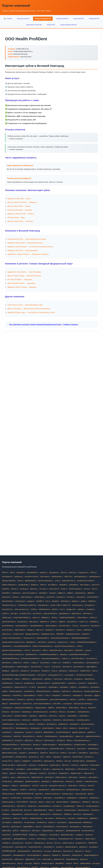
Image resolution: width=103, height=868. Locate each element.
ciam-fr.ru (64, 572)
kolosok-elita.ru (78, 757)
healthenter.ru (63, 724)
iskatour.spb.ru (22, 765)
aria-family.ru (95, 687)
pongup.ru (31, 601)
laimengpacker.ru (19, 855)
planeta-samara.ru (16, 691)
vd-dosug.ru (24, 589)
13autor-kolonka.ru (75, 589)
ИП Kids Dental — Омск (16, 218)
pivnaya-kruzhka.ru (88, 724)
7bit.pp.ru (5, 790)
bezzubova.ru (57, 814)
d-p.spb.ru (6, 810)
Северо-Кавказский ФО (68, 25)
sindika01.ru (94, 622)
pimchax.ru (52, 642)
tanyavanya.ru (36, 728)
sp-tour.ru (50, 843)
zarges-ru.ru (80, 736)
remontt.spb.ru (54, 835)
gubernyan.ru (19, 859)
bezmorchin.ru (34, 757)
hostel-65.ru (6, 593)
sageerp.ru (47, 855)
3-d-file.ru (34, 609)
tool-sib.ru (29, 843)
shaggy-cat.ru (71, 609)
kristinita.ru (41, 724)
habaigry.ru (6, 786)
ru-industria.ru (7, 736)
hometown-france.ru (9, 605)
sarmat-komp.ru (26, 745)
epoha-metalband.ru (34, 769)
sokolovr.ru (73, 728)
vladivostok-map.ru (56, 650)
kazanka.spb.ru (44, 790)
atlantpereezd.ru (31, 581)
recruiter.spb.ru (16, 798)
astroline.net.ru (61, 818)
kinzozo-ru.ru (54, 753)
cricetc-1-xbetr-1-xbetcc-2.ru (60, 605)
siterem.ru (52, 822)
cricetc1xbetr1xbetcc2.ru (22, 618)
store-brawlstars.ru (22, 626)
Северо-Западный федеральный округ (22, 11)
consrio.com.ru (7, 761)
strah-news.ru (45, 577)
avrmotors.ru (57, 806)
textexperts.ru (74, 724)
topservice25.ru (7, 859)
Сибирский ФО (94, 19)
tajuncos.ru (30, 699)
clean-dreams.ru (22, 724)
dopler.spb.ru (7, 831)
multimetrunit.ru (39, 843)
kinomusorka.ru (50, 740)
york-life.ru (82, 699)
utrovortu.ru (19, 740)
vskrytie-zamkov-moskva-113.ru (13, 642)
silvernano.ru (7, 597)
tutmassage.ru (93, 745)
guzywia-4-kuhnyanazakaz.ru (12, 650)
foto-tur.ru (62, 712)
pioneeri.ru (37, 745)
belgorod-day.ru (41, 708)
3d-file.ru (55, 618)
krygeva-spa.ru (55, 765)
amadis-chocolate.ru (49, 745)
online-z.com (50, 802)
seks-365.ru (57, 704)
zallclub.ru (79, 781)
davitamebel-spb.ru (40, 810)
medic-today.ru (74, 708)
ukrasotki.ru (63, 585)
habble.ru (70, 593)
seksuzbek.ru (74, 585)
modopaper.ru (78, 695)
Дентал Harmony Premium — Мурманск (22, 202)
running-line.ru (43, 765)
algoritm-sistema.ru (79, 732)
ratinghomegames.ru (91, 855)
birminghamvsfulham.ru (10, 745)
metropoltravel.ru (84, 712)
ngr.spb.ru (46, 769)
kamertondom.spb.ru (57, 749)
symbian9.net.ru (81, 843)
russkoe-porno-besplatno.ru (24, 708)
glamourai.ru (57, 851)
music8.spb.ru (28, 798)
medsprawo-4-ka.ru (48, 634)
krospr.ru (64, 589)
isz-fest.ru (35, 786)
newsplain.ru (56, 695)
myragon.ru (80, 835)
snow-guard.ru (70, 675)
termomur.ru (26, 720)
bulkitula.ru (92, 601)
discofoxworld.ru (8, 601)
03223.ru (5, 572)
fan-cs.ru (58, 843)
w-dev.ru (93, 769)
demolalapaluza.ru (22, 728)
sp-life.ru (54, 622)
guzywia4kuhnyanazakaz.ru (79, 654)
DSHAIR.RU (93, 843)
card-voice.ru (42, 675)
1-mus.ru (75, 626)
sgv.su (13, 777)
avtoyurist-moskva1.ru (53, 794)
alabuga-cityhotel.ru (9, 581)
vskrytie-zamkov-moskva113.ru (13, 654)
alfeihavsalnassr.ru (9, 699)
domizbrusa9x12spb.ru (92, 691)
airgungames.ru (65, 613)
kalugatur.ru (14, 790)
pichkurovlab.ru (62, 708)
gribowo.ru (76, 601)
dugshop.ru (84, 765)
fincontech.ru (60, 630)
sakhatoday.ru (19, 781)
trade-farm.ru (66, 691)
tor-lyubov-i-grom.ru (43, 683)
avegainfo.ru (27, 761)
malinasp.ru (33, 773)
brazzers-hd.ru (63, 642)
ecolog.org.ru (7, 749)
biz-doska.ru (72, 712)
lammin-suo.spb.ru (9, 765)
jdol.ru (65, 728)
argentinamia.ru (37, 679)
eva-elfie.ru (53, 712)
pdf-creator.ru (93, 777)
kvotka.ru (63, 753)
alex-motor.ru (49, 818)
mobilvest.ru (86, 802)
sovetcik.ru (60, 847)
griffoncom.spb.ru (88, 790)
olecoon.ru (15, 589)
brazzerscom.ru (29, 638)
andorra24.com (59, 859)
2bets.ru (70, 740)
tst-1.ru (62, 609)
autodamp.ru (7, 695)
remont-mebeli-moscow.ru (11, 720)
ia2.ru (42, 757)
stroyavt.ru (23, 753)
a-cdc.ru (58, 581)
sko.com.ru (28, 810)
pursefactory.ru (29, 683)
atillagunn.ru (46, 618)
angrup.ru (5, 798)
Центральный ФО (23, 19)
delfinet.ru (91, 593)
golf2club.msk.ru (58, 781)
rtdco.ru (95, 671)
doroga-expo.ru (93, 699)
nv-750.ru (32, 687)
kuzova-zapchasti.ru (34, 855)
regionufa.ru (43, 716)
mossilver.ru (95, 810)
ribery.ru (5, 704)
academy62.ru (7, 839)
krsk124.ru (38, 798)
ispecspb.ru (57, 757)
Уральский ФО (79, 19)
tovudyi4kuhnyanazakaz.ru (49, 654)
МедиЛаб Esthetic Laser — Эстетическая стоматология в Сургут (31, 312)
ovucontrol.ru (68, 704)
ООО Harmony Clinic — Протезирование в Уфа (25, 305)
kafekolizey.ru (87, 822)
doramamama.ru (69, 720)
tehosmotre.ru (88, 613)
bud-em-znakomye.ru (46, 581)
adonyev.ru (34, 589)
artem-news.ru (42, 839)
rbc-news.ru (43, 589)
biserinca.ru (53, 839)
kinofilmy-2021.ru (8, 728)
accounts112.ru (7, 609)
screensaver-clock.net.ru (58, 786)
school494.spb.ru (8, 769)
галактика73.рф (17, 810)
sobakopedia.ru (25, 786)
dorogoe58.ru (7, 855)
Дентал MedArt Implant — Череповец (21, 283)
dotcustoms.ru (78, 691)
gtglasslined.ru (31, 859)
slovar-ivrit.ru (28, 704)
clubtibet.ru (68, 814)
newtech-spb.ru (84, 728)
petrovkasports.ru (42, 699)
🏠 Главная (8, 19)
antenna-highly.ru (51, 626)
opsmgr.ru (81, 609)
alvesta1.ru (83, 777)
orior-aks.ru (77, 814)
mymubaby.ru (21, 769)
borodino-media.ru (21, 716)
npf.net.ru (91, 786)
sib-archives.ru (72, 622)
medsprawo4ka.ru (43, 638)
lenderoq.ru (6, 814)
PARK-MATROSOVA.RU (25, 794)
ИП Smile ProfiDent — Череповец (20, 280)
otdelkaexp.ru (76, 802)
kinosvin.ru (43, 773)
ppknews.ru (83, 847)
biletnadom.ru (31, 642)
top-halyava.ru (90, 605)
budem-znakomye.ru (9, 585)
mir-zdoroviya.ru (30, 822)
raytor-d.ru (36, 618)
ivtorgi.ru (69, 863)
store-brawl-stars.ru (9, 622)
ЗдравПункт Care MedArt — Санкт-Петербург (24, 272)
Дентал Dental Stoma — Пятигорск (20, 221)
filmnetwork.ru (23, 773)
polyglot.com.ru (83, 818)
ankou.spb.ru (73, 777)
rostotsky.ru (33, 716)
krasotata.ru (21, 572)
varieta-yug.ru (7, 618)
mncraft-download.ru (63, 732)
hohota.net (33, 802)
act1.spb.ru (72, 818)
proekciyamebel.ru (24, 851)
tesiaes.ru (24, 790)
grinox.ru (39, 827)
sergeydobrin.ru (17, 814)
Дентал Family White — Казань (19, 206)
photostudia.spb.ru (68, 835)
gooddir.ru (6, 777)
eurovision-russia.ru (32, 577)
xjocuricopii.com (21, 847)
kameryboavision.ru (73, 790)
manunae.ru (88, 695)
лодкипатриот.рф (75, 822)
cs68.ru (45, 650)
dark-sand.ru (34, 622)
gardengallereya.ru (20, 839)
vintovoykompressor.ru (82, 740)
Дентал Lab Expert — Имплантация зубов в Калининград (29, 309)
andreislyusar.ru (8, 683)
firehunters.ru (66, 601)
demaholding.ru (8, 679)
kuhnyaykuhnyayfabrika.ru (51, 658)
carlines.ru (16, 818)
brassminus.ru (68, 851)
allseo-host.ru (76, 613)
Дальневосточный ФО (34, 25)
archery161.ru (37, 761)
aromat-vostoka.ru (63, 802)
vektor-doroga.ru (27, 597)
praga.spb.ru (17, 749)
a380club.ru (26, 679)
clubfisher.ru (37, 720)
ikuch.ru (20, 863)
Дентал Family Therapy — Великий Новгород (24, 276)
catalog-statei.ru (86, 863)
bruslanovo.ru (42, 822)
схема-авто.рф (81, 794)
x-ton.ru (48, 695)
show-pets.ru (81, 597)
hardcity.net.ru (77, 855)
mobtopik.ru (6, 843)
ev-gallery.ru (91, 609)
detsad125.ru (18, 822)
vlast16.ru (59, 761)
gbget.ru (97, 695)
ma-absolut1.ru (7, 687)
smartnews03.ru (93, 597)
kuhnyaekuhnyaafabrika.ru (30, 658)
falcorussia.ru (28, 749)
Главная (5, 11)
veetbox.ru (44, 572)
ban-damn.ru (95, 626)
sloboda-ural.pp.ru (8, 802)
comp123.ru (92, 708)
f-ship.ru (5, 773)
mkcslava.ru (61, 740)
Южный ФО (51, 25)
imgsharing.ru (27, 712)
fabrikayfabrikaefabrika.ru (81, 638)
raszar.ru (88, 650)
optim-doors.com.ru (9, 863)
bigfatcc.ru (62, 593)
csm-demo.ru (37, 613)
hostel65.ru (40, 601)
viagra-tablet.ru (20, 630)
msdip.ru (59, 728)
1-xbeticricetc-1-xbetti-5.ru (27, 605)
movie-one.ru (58, 679)
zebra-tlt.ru (17, 736)
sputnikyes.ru (46, 781)
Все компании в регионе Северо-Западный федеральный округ (35, 324)
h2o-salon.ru (53, 773)
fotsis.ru (51, 810)
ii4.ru (39, 859)
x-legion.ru (62, 622)
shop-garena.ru (43, 605)
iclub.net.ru (6, 827)
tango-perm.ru (89, 773)
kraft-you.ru (73, 572)
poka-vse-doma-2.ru (22, 609)
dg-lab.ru (91, 794)
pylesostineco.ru (49, 827)
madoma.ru (21, 699)
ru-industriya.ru (7, 708)
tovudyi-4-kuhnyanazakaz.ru (12, 638)
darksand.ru (88, 630)
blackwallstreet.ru (72, 859)
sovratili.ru (6, 589)
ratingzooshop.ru (48, 831)
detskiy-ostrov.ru (61, 777)
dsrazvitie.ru (66, 855)
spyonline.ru (83, 798)
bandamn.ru (50, 630)
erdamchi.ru (57, 720)
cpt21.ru (49, 757)
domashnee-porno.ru (40, 712)
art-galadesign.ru (69, 806)
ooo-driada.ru (7, 822)
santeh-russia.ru (68, 843)
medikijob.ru (43, 835)
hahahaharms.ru (45, 609)
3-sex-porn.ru (85, 626)
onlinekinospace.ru (51, 736)
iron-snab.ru (72, 753)
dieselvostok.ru (70, 769)
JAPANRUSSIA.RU (9, 851)
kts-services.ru (23, 622)
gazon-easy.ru (16, 827)
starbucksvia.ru (81, 593)
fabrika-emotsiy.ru (8, 794)
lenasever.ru (61, 597)
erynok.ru (40, 736)
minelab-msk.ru (18, 634)
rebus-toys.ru (7, 634)
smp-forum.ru (21, 806)
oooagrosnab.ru (24, 585)
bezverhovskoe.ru (88, 831)
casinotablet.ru (72, 716)
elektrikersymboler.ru (33, 781)
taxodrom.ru (56, 855)
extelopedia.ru (91, 761)
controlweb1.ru (34, 753)
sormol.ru (87, 589)
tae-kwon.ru (89, 757)
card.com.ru (33, 790)
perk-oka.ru (69, 679)
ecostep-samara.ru (93, 806)
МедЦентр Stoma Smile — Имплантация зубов (25, 243)
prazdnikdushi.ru (32, 572)
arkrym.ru (32, 724)
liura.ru (48, 601)
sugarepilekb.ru (28, 827)
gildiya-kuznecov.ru (58, 790)
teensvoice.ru (15, 712)
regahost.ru (67, 757)
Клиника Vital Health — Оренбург (20, 210)
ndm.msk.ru (36, 831)
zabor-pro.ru (79, 851)
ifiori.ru (76, 863)
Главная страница (70, 324)
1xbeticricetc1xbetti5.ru (67, 618)
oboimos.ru (84, 859)
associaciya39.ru (8, 757)
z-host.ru (73, 642)
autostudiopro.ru (95, 577)
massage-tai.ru (19, 732)
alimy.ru (41, 802)
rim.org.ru (48, 851)
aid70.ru (16, 831)
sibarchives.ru (90, 679)
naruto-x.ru (19, 683)
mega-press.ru (84, 572)
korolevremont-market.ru (86, 581)
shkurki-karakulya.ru (65, 745)
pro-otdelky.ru (53, 585)
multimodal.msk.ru (91, 781)
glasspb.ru (56, 601)
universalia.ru (84, 716)
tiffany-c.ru (81, 806)
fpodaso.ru (35, 585)
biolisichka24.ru (49, 732)
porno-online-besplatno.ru (59, 699)
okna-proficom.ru (29, 736)
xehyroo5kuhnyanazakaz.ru (60, 638)
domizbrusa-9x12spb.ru (85, 675)
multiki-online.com (23, 777)
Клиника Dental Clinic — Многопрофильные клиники (27, 239)
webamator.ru (93, 683)
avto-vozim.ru (82, 749)
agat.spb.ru (39, 794)
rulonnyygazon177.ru (56, 675)
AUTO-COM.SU (22, 802)
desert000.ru (60, 863)
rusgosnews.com (58, 769)
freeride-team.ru (57, 577)
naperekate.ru (7, 646)
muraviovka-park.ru (83, 720)
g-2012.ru (5, 613)
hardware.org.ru (68, 794)
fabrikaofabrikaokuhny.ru (11, 658)
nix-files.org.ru (7, 781)
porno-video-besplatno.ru (43, 704)
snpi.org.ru (33, 765)
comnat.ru (82, 786)
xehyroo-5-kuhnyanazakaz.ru (65, 646)
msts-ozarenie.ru (62, 827)
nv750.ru (40, 695)
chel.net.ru (66, 765)
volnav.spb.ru (73, 786)
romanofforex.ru (60, 798)
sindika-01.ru (44, 622)
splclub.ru (73, 699)
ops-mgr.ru (14, 613)
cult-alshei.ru (94, 847)
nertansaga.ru (53, 687)
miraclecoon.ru (20, 601)
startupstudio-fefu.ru (66, 736)
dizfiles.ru (74, 687)
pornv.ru (21, 581)
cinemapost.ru (54, 572)
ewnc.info (44, 786)
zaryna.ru (62, 716)
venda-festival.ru (8, 626)
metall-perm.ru (25, 831)
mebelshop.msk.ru (9, 806)
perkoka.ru (48, 679)
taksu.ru (83, 708)
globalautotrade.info (73, 831)
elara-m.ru (39, 740)
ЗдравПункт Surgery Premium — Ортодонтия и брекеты (28, 254)
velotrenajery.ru (40, 597)
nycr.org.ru (28, 863)
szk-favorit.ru (7, 818)
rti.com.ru (32, 839)
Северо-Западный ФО (43, 19)
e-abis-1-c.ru (84, 622)
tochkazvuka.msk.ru (31, 814)
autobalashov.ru (8, 740)
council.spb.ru (62, 822)
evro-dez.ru (82, 683)
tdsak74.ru (44, 753)
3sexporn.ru (71, 630)
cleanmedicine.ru (15, 704)
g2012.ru (55, 609)
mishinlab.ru (43, 593)
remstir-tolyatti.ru (48, 728)
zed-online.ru (42, 642)
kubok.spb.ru (48, 798)
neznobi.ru (53, 593)
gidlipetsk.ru (94, 818)
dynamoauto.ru (88, 814)
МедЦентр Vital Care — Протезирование (23, 250)
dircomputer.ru (52, 724)
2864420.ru (60, 634)
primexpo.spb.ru (21, 757)
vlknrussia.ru (36, 650)
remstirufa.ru (47, 720)
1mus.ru (79, 630)
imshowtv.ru (79, 839)
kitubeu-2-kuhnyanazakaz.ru (43, 646)
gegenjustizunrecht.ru (93, 736)
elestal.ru (16, 597)
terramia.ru (89, 835)
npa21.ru (37, 863)
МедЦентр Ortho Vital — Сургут (19, 199)
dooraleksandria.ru (37, 626)
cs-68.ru (79, 646)
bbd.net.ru (96, 802)
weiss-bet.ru (53, 716)
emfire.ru (43, 585)
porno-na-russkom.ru (30, 593)
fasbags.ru (31, 630)
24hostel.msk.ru (83, 769)
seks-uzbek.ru (85, 585)
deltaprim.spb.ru (76, 773)
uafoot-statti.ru (82, 618)
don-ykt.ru (6, 712)
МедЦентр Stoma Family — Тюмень (21, 214)
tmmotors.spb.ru (8, 847)
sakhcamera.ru (93, 749)
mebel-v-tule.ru (90, 839)
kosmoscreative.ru (45, 806)
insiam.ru (17, 761)
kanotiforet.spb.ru (80, 745)
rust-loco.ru (75, 765)
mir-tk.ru (27, 650)
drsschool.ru (6, 835)
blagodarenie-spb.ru (73, 634)
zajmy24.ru (86, 634)
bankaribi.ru (79, 650)
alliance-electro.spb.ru (10, 753)
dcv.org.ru (96, 863)
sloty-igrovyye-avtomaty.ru (83, 704)
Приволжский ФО (62, 19)
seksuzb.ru (64, 654)
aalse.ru (17, 679)
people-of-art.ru (46, 814)
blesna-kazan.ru (84, 810)
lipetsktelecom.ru (32, 654)
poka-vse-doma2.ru (50, 613)
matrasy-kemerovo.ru (44, 691)
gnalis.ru (84, 601)
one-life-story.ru (78, 605)
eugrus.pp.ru (94, 753)
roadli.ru (5, 691)
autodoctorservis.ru (41, 749)
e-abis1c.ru (93, 618)
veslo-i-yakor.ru (7, 716)
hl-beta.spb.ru (95, 765)
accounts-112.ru (25, 613)
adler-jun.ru (40, 630)
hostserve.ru (16, 593)
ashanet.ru (56, 691)
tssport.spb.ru (47, 859)
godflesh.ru (91, 732)
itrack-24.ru (68, 577)
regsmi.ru (13, 773)
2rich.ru (95, 589)
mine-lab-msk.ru (65, 626)
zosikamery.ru (94, 798)
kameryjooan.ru (75, 827)
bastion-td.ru (32, 806)
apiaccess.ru (60, 831)
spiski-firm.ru (29, 740)
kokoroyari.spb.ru (70, 810)
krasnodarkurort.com (66, 839)
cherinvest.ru (49, 777)
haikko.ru (15, 786)
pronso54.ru (51, 597)
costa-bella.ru (83, 753)
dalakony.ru (33, 835)
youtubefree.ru (84, 687)
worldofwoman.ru (8, 724)
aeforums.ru (70, 781)
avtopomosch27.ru (21, 687)
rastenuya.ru (19, 577)
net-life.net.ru (71, 749)
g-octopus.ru (79, 679)
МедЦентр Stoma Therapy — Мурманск (22, 287)
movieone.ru (72, 683)
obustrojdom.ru (49, 847)
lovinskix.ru (71, 597)
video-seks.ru (69, 650)
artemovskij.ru (88, 827)
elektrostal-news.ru (69, 581)
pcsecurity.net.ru (18, 843)
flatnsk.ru (25, 818)
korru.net (68, 761)
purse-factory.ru (8, 630)
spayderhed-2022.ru (59, 683)
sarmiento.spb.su (79, 761)
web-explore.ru (7, 577)
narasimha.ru (17, 695)
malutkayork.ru (64, 773)
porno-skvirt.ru (54, 589)
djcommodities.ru (30, 695)
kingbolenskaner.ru (36, 818)
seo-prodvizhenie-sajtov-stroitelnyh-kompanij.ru (19, 675)
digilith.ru (51, 708)
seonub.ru (29, 732)
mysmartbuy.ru (29, 691)
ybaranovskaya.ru (71, 847)
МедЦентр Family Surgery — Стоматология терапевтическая (30, 247)
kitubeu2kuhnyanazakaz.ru (87, 642)
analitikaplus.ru (72, 798)
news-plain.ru (42, 687)
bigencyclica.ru (49, 761)
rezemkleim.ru (7, 732)
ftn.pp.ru (88, 851)
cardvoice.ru (67, 695)
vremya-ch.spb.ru (48, 863)
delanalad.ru (64, 687)
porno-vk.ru (96, 585)
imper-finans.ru (37, 851)
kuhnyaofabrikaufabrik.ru (22, 646)
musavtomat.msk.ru (35, 847)
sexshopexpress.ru (81, 577)
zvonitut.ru (38, 732)
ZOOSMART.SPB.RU (20, 835)
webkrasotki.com (37, 777)
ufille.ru (12, 572)
